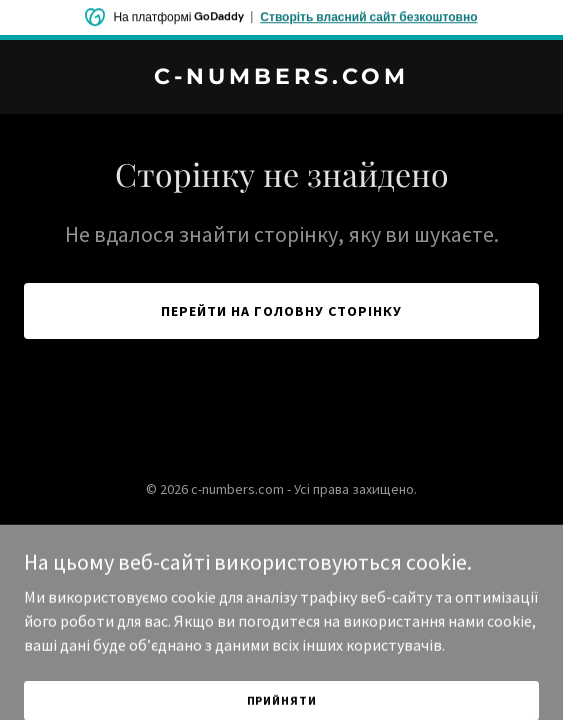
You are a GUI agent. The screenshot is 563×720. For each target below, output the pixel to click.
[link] (281, 78)
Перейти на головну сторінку (281, 311)
